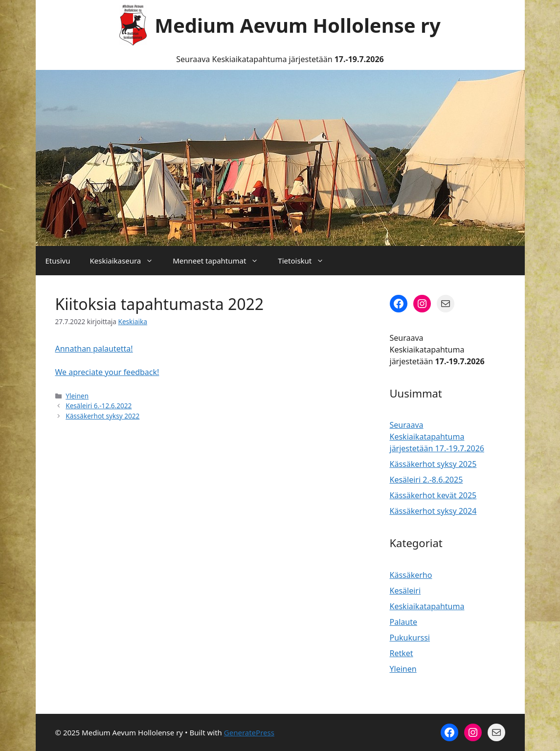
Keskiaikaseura (126, 261)
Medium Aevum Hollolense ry (298, 25)
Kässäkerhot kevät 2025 (433, 495)
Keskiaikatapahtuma (427, 606)
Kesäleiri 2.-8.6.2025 (426, 480)
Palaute (403, 622)
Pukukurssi (410, 638)
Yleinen (77, 396)
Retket (402, 653)
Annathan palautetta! (94, 349)
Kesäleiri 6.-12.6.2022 (99, 406)
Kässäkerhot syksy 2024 (433, 511)
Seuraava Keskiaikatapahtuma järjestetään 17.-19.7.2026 (437, 437)
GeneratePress (249, 732)
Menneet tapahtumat (220, 261)
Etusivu (58, 261)
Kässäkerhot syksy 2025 (433, 464)
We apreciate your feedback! (107, 372)
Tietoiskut (306, 261)
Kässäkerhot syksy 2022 (102, 416)
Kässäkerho (411, 575)
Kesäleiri (405, 591)
